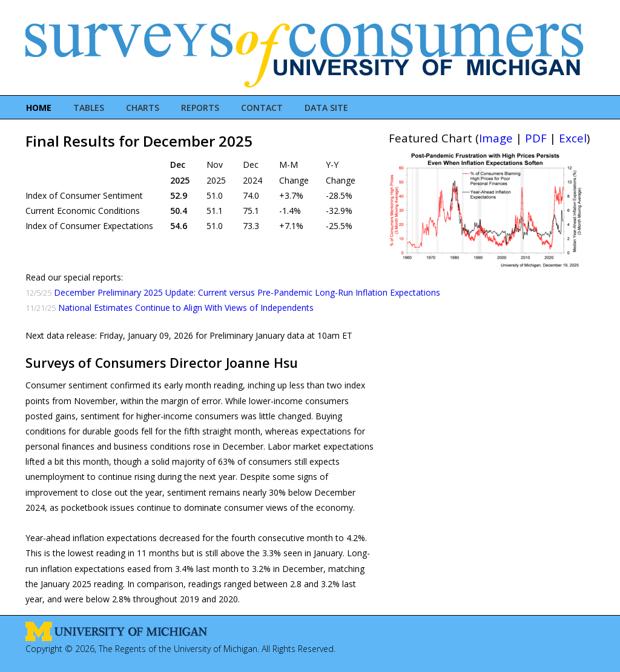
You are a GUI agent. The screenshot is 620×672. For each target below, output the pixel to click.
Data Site (326, 108)
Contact (262, 108)
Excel (573, 138)
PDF (536, 138)
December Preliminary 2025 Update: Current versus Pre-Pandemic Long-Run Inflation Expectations (247, 292)
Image (496, 138)
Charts (143, 108)
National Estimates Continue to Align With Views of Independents (186, 308)
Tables (89, 108)
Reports (200, 108)
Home (39, 108)
